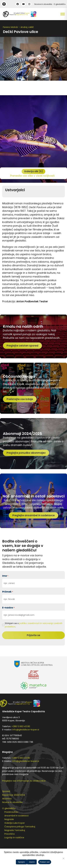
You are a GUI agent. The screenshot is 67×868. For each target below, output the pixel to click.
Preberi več (45, 862)
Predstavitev (11, 812)
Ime (5, 576)
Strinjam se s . (34, 625)
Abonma (7, 799)
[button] (59, 14)
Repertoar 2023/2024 (14, 795)
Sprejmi (21, 862)
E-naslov (8, 608)
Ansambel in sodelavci (16, 816)
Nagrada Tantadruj (15, 830)
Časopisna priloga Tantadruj (20, 827)
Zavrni (32, 862)
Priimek (8, 592)
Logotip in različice (14, 837)
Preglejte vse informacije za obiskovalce (24, 781)
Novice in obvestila (43, 4)
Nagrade (9, 819)
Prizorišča (9, 834)
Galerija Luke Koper (15, 823)
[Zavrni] (63, 858)
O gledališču (60, 4)
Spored (6, 791)
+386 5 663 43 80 (21, 726)
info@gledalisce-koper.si (26, 730)
